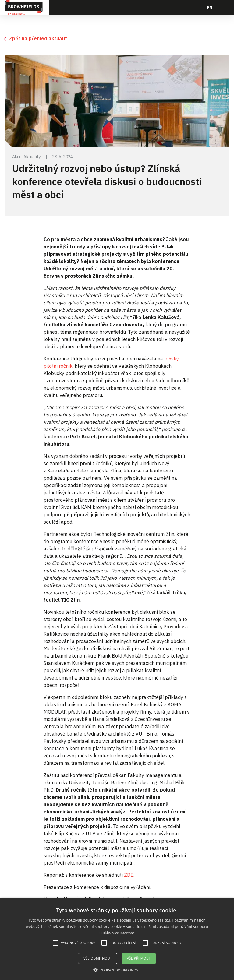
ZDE (129, 875)
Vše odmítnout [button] (98, 958)
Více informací (124, 933)
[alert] (117, 939)
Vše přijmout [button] (139, 958)
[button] (117, 970)
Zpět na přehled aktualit (38, 38)
